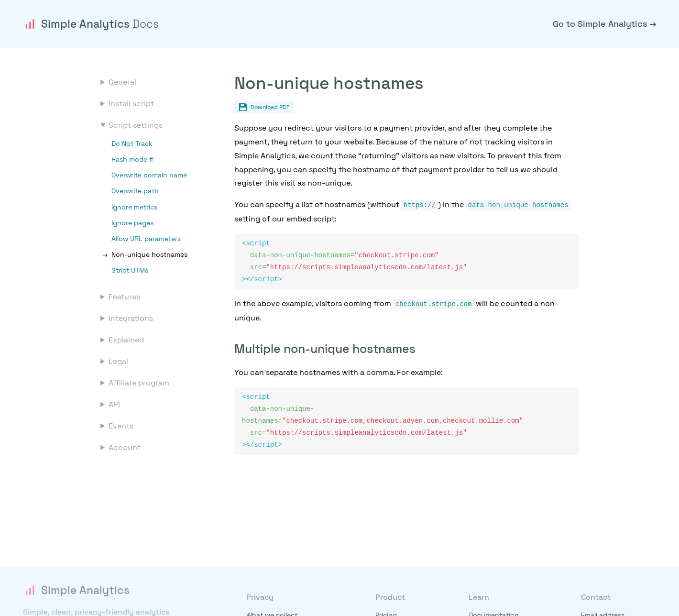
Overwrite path (135, 191)
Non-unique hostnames (149, 254)
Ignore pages (132, 223)
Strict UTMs (130, 270)
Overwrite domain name (149, 175)
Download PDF (264, 107)
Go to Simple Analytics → (604, 24)
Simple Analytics (91, 24)
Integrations (131, 318)
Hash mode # (132, 159)
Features (124, 297)
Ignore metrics (134, 207)
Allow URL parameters (146, 239)
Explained (126, 340)
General (122, 82)
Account (125, 447)
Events (121, 426)
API (114, 404)
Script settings (136, 125)
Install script (131, 104)
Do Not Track (132, 143)
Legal (118, 361)
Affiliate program (139, 383)
